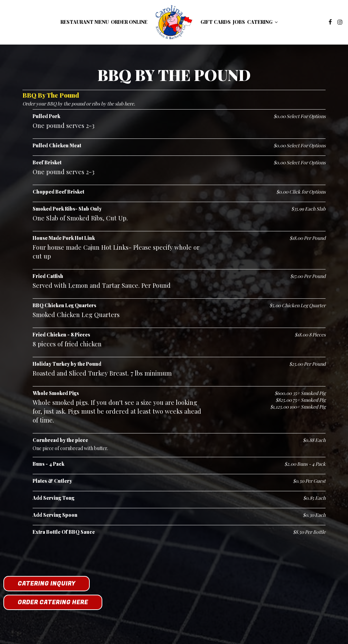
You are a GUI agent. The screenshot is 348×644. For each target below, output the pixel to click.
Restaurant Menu (85, 22)
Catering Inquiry (47, 584)
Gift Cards (216, 22)
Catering (262, 22)
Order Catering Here (53, 602)
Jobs (239, 22)
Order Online (129, 22)
